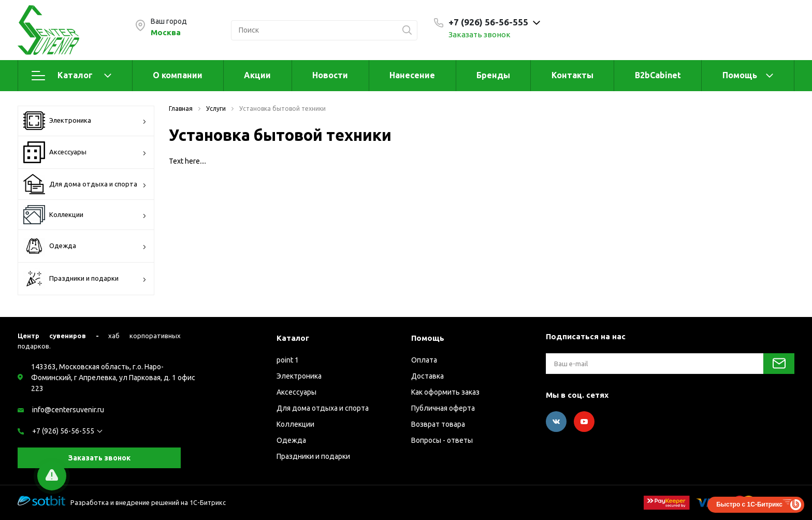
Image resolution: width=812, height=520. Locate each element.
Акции (257, 75)
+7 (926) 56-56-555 (63, 431)
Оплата (424, 360)
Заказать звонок (480, 34)
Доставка (427, 376)
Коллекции (85, 215)
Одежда (85, 246)
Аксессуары (85, 152)
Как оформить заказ (445, 392)
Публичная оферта (443, 408)
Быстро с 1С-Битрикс (749, 504)
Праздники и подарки (85, 279)
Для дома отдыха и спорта (85, 184)
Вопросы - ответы (442, 440)
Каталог (71, 76)
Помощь (740, 75)
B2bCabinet (658, 75)
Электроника (85, 121)
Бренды (493, 75)
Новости (330, 75)
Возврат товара (438, 424)
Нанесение (412, 75)
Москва (166, 32)
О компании (178, 75)
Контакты (572, 75)
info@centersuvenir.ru (68, 410)
